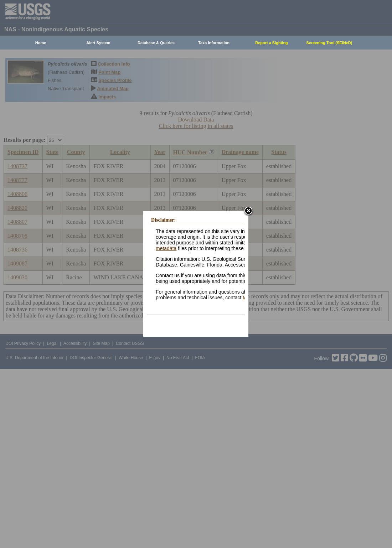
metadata (166, 248)
